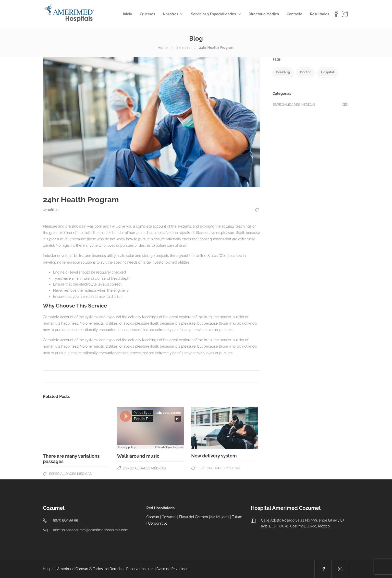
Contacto (295, 14)
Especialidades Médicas (71, 474)
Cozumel (169, 517)
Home (163, 48)
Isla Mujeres (220, 517)
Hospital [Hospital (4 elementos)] (327, 72)
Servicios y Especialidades (213, 14)
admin (53, 209)
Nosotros (170, 14)
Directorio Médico (264, 14)
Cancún (153, 517)
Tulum (237, 517)
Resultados (320, 14)
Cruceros (147, 14)
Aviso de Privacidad (173, 569)
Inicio (127, 14)
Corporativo (158, 523)
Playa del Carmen (193, 517)
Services (183, 48)
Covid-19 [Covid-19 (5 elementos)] (283, 72)
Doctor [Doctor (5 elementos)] (305, 72)
